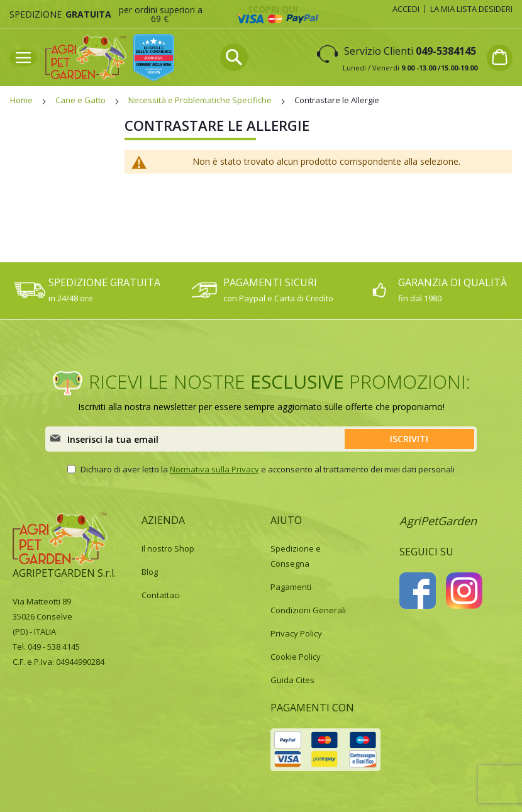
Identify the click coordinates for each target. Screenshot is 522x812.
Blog (150, 572)
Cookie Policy (296, 657)
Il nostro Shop (168, 548)
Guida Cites (292, 680)
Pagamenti (291, 587)
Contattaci (161, 595)
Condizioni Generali (308, 610)
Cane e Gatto (81, 100)
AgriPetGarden (438, 521)
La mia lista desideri (471, 9)
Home (22, 100)
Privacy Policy (296, 633)
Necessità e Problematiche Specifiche (201, 100)
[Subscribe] (409, 439)
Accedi (406, 9)
